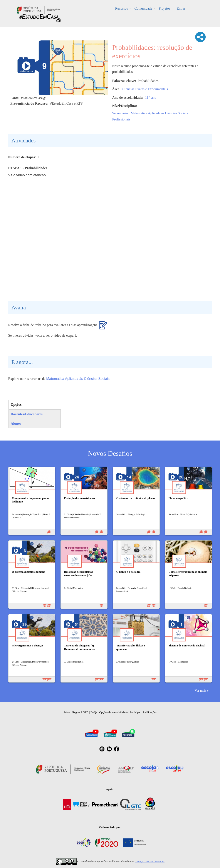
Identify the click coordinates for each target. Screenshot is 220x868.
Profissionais (121, 119)
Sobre (67, 712)
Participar (135, 712)
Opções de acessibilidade (113, 712)
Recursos (122, 8)
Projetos (164, 8)
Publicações (150, 712)
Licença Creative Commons (150, 861)
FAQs (94, 712)
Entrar (181, 8)
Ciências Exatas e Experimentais (145, 89)
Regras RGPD (80, 712)
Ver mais (200, 690)
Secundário (120, 113)
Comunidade (143, 8)
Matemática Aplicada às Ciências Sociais (159, 113)
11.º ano (151, 98)
